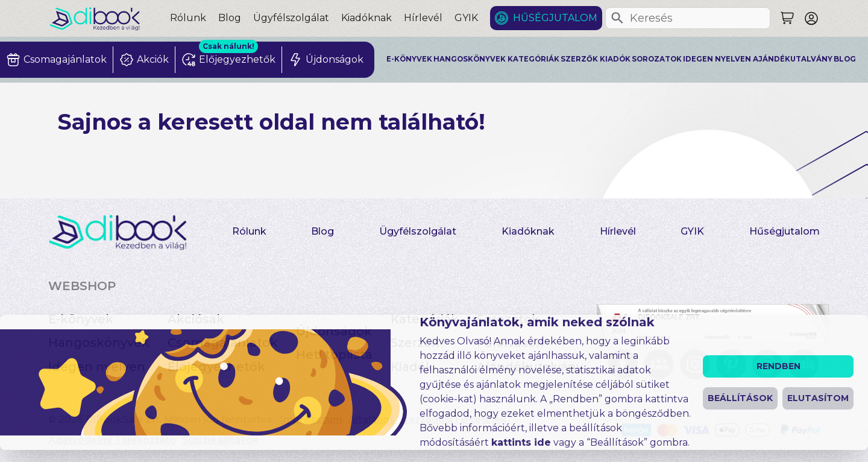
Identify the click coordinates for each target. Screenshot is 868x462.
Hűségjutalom (555, 18)
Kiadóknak (366, 18)
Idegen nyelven (717, 59)
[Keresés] (617, 18)
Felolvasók (510, 343)
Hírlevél (423, 18)
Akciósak (196, 319)
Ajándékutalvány (793, 59)
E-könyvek (409, 59)
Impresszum (311, 419)
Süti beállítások (220, 440)
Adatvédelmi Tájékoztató (112, 440)
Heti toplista (334, 355)
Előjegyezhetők (216, 367)
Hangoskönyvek (470, 59)
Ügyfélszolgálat (291, 18)
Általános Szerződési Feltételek (428, 419)
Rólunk (188, 18)
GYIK (466, 18)
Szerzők (579, 59)
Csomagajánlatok (223, 343)
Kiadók (615, 59)
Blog (230, 18)
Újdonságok (334, 331)
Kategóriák (533, 59)
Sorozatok (657, 59)
